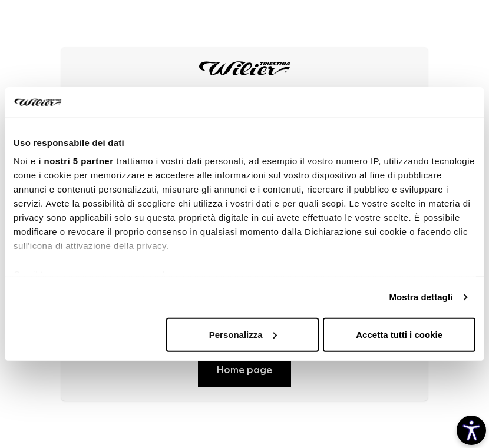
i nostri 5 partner (76, 161)
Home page (244, 370)
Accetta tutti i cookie (399, 335)
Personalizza (243, 335)
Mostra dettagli (421, 297)
